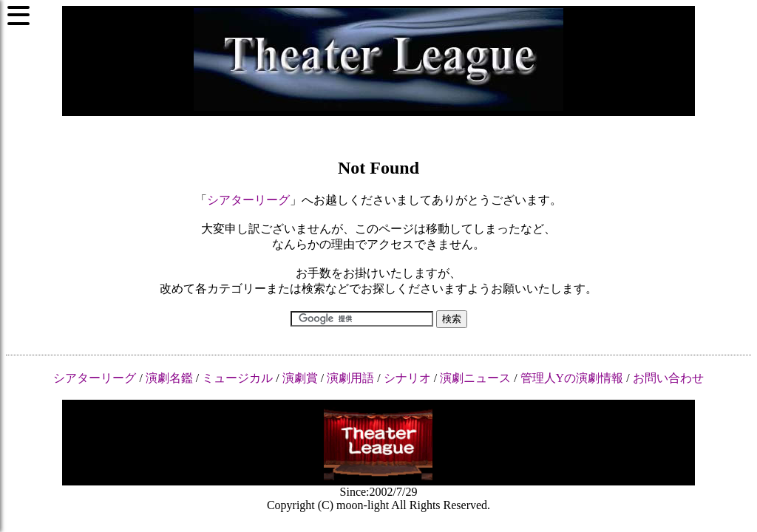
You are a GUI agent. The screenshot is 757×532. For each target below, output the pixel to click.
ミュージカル (237, 378)
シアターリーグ (248, 200)
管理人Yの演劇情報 (572, 378)
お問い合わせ (668, 378)
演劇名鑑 (169, 378)
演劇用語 (350, 378)
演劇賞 (300, 378)
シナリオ (407, 378)
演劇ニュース (475, 378)
